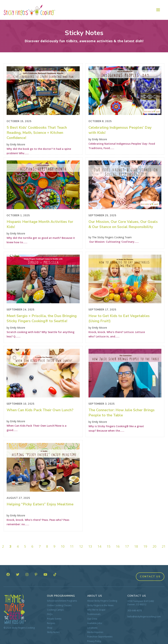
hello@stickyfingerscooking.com (144, 617)
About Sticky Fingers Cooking (102, 601)
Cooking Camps (55, 610)
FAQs (50, 614)
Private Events (54, 619)
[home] (29, 10)
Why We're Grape (96, 610)
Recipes (51, 623)
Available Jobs (95, 623)
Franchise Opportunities (100, 637)
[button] (158, 10)
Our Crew (92, 619)
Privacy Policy (94, 641)
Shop (50, 628)
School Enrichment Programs (62, 601)
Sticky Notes (53, 632)
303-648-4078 (135, 610)
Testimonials (94, 614)
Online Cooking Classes (59, 605)
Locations (92, 628)
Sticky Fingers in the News (100, 605)
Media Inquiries (95, 632)
